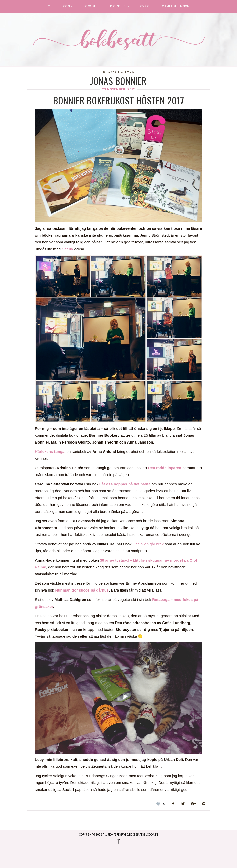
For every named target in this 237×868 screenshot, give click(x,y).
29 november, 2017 (118, 89)
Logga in (152, 835)
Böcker (67, 6)
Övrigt (146, 6)
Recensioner (120, 6)
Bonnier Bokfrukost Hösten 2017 (119, 100)
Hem (47, 6)
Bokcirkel (91, 6)
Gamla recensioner (177, 6)
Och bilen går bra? (148, 544)
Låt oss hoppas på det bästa (125, 484)
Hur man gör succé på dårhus (82, 590)
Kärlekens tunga (50, 452)
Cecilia (68, 249)
